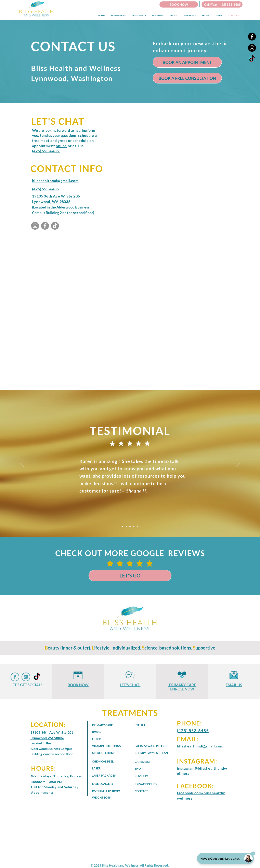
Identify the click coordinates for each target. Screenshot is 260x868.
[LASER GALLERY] (107, 784)
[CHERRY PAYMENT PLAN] (154, 753)
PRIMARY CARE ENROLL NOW (183, 687)
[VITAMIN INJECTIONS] (108, 746)
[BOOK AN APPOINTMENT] (187, 62)
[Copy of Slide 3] (134, 527)
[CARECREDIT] (151, 762)
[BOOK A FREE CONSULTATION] (187, 78)
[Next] (238, 463)
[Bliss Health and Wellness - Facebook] (45, 226)
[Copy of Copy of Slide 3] (137, 527)
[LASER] (105, 768)
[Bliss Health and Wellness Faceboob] (15, 677)
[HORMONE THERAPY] (110, 790)
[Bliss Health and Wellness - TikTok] (252, 59)
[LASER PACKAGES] (107, 775)
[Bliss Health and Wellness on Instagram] (26, 677)
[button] (118, 15)
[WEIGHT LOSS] (105, 797)
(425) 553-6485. (46, 151)
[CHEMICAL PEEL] (108, 762)
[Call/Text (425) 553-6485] (222, 4)
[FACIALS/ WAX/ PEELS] (150, 746)
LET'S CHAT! (130, 685)
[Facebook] (252, 37)
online (61, 146)
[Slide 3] (130, 527)
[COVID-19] (147, 776)
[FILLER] (105, 739)
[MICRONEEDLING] (107, 753)
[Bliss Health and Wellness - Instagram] (35, 226)
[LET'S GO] (130, 576)
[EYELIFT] (147, 725)
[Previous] (22, 463)
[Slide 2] (126, 527)
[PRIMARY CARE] (105, 725)
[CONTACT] (150, 791)
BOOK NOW (78, 685)
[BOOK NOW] (179, 4)
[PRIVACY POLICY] (150, 784)
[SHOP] (151, 769)
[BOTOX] (105, 732)
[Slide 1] (123, 527)
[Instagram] (252, 48)
